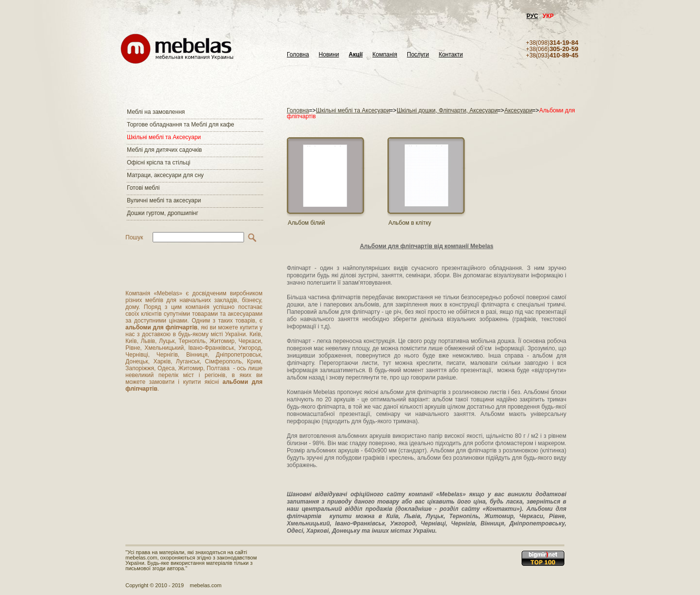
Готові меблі (143, 188)
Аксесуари (518, 110)
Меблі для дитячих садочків (164, 150)
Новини (329, 55)
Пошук (134, 237)
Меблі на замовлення (156, 112)
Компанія (385, 55)
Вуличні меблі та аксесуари (164, 200)
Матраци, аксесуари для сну (165, 175)
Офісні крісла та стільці (158, 162)
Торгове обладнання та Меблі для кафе (181, 125)
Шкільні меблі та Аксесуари (164, 137)
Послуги (418, 55)
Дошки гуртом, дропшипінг (163, 213)
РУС (532, 16)
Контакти (451, 55)
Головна (298, 55)
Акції (356, 55)
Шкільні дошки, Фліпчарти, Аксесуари (447, 110)
